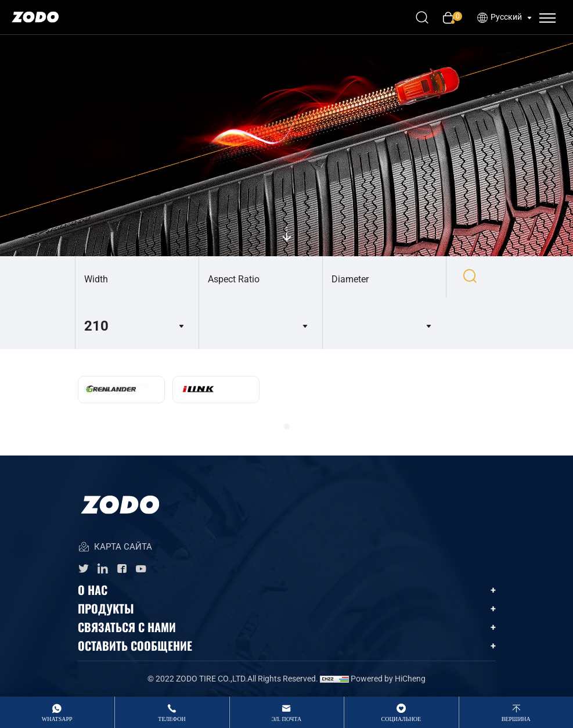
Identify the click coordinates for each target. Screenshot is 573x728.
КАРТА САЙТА (115, 548)
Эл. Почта (286, 719)
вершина (516, 719)
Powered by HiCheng (388, 679)
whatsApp (57, 719)
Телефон (172, 719)
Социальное (401, 719)
